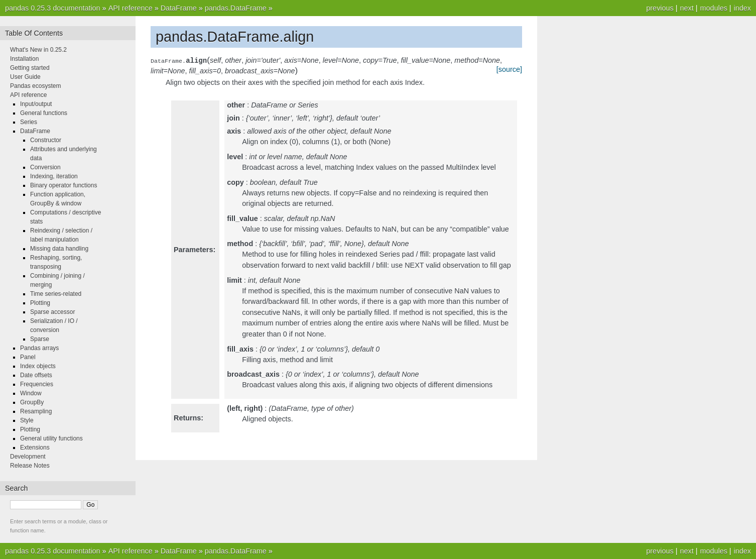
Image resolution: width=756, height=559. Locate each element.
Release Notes (30, 466)
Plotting (40, 303)
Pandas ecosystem (35, 86)
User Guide (25, 77)
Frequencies (37, 384)
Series (29, 122)
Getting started (30, 68)
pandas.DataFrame (236, 8)
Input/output (36, 104)
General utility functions (51, 438)
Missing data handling (59, 249)
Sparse (40, 339)
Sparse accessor (52, 312)
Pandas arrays (39, 348)
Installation (24, 59)
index (742, 8)
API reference (131, 8)
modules (713, 8)
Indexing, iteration (54, 176)
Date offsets (36, 375)
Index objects (38, 366)
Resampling (36, 411)
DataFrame (179, 8)
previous (660, 8)
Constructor (46, 140)
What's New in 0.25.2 (38, 50)
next (686, 8)
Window (31, 393)
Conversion (45, 167)
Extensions (35, 448)
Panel (28, 357)
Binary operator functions (64, 185)
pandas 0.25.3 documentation (53, 8)
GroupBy (32, 402)
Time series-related (56, 294)
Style (27, 420)
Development (28, 457)
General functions (44, 113)
